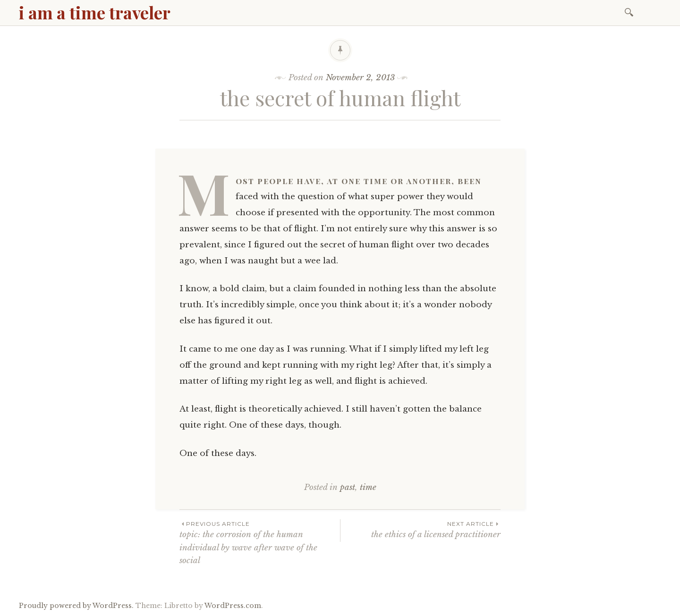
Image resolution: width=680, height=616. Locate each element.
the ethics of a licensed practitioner (421, 529)
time (368, 487)
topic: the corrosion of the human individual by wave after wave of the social (260, 542)
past (348, 487)
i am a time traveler (95, 12)
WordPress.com (233, 606)
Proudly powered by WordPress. (76, 606)
